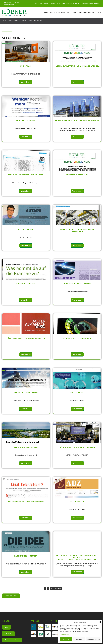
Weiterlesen (26, 82)
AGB (6, 627)
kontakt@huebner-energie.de (92, 4)
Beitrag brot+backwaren (26, 393)
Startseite (17, 21)
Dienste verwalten (65, 635)
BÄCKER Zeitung (77, 393)
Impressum (8, 634)
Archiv (30, 21)
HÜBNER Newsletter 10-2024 (77, 175)
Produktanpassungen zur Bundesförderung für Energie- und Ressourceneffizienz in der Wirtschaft (79, 558)
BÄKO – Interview (26, 229)
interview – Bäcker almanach (77, 284)
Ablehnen (79, 639)
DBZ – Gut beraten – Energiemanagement (26, 502)
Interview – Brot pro (26, 284)
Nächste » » (58, 588)
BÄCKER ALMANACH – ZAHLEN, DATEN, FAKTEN (26, 338)
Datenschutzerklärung (12, 640)
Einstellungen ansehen (93, 639)
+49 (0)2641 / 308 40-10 (43, 4)
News (24, 21)
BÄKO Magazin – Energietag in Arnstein (77, 447)
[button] (100, 622)
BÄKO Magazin (26, 66)
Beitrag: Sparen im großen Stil (77, 338)
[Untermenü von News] (77, 13)
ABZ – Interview (77, 502)
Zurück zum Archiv (11, 596)
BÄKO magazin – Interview (26, 556)
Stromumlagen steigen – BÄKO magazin (26, 175)
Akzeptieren (66, 639)
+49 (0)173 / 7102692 (60, 4)
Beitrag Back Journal (26, 121)
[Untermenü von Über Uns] (70, 13)
